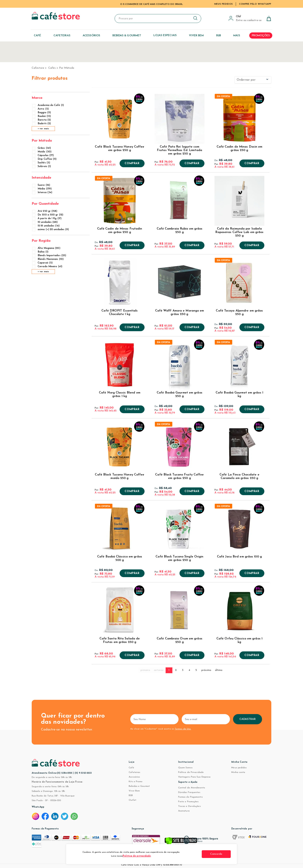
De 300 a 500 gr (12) (48, 215)
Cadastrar (248, 719)
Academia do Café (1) (48, 105)
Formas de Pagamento (190, 797)
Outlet (132, 800)
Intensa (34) (43, 192)
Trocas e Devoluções (189, 806)
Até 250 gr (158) (45, 211)
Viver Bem (134, 791)
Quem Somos (185, 768)
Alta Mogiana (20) (47, 248)
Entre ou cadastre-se (249, 20)
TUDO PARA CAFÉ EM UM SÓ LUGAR (151, 4)
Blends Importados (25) (49, 255)
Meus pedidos (239, 768)
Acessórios (134, 777)
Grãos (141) (42, 148)
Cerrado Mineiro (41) (48, 266)
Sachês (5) (41, 163)
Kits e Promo (136, 782)
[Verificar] (181, 842)
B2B (131, 795)
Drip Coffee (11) (45, 159)
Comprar (132, 164)
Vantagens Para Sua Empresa (194, 777)
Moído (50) (42, 152)
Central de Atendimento (192, 788)
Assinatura (184, 811)
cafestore (38, 68)
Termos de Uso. (183, 729)
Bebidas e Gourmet (139, 786)
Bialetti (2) (42, 124)
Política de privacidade (137, 856)
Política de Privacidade (191, 772)
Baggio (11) (42, 113)
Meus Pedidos (224, 4)
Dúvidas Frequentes (189, 792)
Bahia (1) (41, 252)
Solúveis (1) (42, 166)
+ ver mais (43, 129)
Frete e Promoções (188, 802)
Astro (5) (41, 109)
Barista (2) (42, 120)
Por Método (67, 68)
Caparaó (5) (43, 263)
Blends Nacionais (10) (48, 259)
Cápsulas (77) (43, 155)
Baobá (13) (42, 116)
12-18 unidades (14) (46, 226)
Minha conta (238, 772)
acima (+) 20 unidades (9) (51, 229)
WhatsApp (38, 807)
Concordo (216, 854)
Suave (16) (41, 185)
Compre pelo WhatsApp (255, 4)
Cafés (52, 68)
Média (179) (42, 189)
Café (131, 768)
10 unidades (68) (45, 222)
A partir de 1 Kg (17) (47, 218)
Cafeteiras (134, 772)
